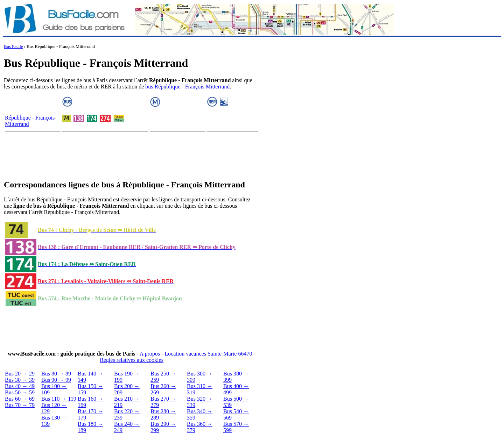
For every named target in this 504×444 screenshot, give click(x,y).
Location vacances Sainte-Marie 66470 (208, 354)
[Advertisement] (132, 157)
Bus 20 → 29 (20, 374)
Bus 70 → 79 (20, 405)
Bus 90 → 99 (56, 380)
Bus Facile (13, 46)
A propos (150, 354)
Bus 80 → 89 (56, 374)
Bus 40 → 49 (20, 386)
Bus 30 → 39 (20, 380)
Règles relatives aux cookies (132, 360)
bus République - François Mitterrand (187, 87)
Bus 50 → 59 (20, 392)
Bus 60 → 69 (20, 399)
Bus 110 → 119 (59, 399)
